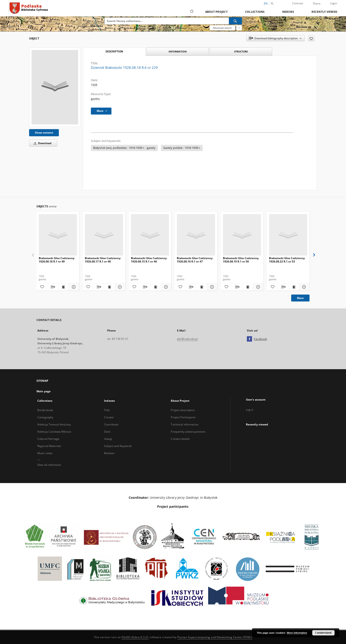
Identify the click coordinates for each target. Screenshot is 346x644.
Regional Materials (49, 446)
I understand (323, 633)
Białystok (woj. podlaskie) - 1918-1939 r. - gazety (124, 148)
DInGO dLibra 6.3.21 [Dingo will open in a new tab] (135, 637)
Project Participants (183, 417)
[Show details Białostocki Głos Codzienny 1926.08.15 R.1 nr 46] (166, 287)
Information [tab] (178, 51)
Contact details (180, 439)
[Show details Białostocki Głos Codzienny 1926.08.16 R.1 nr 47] (211, 287)
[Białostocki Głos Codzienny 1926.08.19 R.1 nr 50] (242, 235)
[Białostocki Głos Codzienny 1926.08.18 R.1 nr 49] (58, 235)
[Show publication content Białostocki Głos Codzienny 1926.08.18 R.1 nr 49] (63, 287)
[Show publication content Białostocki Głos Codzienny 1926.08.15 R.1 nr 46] (155, 287)
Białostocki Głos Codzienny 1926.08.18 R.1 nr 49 (57, 260)
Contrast (298, 3)
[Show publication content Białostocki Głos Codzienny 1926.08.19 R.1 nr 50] (247, 287)
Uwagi (108, 439)
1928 (94, 85)
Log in (250, 410)
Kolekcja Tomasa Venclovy (54, 424)
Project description (183, 410)
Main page (44, 391)
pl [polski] (272, 3)
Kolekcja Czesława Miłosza (54, 432)
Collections (255, 12)
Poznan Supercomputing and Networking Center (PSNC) (215, 637)
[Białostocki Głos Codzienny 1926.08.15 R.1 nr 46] (150, 235)
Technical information (185, 424)
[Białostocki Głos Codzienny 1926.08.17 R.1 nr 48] (104, 235)
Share (317, 4)
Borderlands (45, 410)
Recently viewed (324, 12)
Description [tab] (114, 52)
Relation (109, 453)
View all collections (49, 465)
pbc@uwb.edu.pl (187, 339)
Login (334, 3)
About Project (216, 12)
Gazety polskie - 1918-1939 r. (182, 148)
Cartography (45, 417)
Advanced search (222, 28)
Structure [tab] (241, 51)
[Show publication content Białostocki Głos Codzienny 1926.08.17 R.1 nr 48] (109, 287)
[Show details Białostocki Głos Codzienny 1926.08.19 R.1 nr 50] (257, 287)
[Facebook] (249, 339)
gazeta (95, 99)
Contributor (111, 424)
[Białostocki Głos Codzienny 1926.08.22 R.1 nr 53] (288, 235)
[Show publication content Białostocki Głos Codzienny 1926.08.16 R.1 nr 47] (201, 287)
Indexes (288, 12)
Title (107, 410)
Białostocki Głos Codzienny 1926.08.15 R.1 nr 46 (149, 260)
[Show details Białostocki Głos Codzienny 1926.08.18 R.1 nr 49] (73, 287)
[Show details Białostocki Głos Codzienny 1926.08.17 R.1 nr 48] (119, 287)
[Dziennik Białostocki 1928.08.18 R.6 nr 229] (55, 87)
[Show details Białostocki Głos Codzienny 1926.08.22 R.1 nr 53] (304, 287)
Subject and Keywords (118, 446)
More (300, 298)
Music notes (45, 453)
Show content (44, 133)
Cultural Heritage (48, 439)
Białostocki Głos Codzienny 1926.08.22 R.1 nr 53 (287, 260)
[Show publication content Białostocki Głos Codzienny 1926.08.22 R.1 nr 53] (294, 287)
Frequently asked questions (188, 432)
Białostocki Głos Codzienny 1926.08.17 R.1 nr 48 (103, 260)
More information (297, 633)
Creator (109, 417)
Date (107, 432)
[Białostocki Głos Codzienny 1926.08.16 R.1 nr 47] (196, 235)
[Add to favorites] (311, 38)
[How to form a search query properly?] (239, 28)
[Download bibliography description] (52, 287)
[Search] (235, 21)
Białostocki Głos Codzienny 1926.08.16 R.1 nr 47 (195, 260)
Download (42, 143)
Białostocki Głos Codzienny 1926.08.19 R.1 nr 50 (241, 260)
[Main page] (191, 12)
